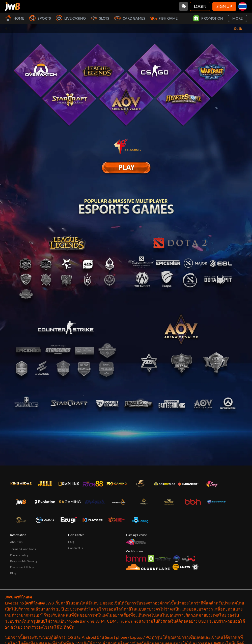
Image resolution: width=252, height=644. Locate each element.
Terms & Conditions (23, 572)
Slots (100, 18)
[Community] (184, 6)
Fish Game (164, 18)
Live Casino (71, 18)
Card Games (130, 18)
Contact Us (75, 571)
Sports (40, 18)
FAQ (71, 565)
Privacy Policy (19, 578)
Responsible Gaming (24, 584)
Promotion (208, 18)
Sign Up (224, 6)
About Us (16, 565)
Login (200, 6)
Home (15, 18)
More (237, 18)
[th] (243, 6)
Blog (13, 596)
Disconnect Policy (22, 590)
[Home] (13, 6)
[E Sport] (126, 167)
